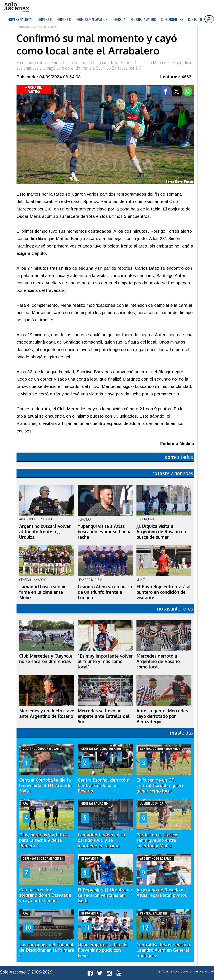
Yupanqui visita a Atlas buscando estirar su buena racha (105, 532)
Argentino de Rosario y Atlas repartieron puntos (162, 893)
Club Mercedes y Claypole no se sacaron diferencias (46, 659)
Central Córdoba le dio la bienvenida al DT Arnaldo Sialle (45, 785)
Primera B (45, 19)
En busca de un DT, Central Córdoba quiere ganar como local (160, 785)
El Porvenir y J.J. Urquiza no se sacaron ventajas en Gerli (105, 895)
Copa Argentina (172, 19)
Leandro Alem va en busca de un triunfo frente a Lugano (105, 592)
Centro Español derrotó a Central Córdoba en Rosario (104, 785)
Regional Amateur (143, 19)
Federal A (119, 19)
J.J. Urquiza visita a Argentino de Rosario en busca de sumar (161, 532)
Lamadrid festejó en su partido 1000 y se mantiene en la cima (101, 840)
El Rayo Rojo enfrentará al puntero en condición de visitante (164, 592)
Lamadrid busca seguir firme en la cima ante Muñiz (42, 592)
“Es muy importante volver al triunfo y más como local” (105, 661)
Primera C (64, 19)
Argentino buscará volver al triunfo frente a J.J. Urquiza (45, 532)
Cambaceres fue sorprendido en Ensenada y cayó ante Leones (45, 895)
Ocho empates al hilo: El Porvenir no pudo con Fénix (103, 950)
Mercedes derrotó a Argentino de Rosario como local (158, 661)
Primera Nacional (20, 19)
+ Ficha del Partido (34, 90)
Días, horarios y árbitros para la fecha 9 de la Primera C (43, 840)
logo (17, 7)
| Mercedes (46, 27)
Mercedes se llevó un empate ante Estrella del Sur (104, 716)
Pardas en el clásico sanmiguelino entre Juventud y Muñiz (157, 840)
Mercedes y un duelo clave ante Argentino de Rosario (47, 713)
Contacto (195, 19)
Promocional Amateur (92, 19)
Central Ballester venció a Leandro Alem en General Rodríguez (163, 950)
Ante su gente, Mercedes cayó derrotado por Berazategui (162, 716)
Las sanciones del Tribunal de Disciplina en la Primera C (47, 950)
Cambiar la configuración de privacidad (185, 971)
